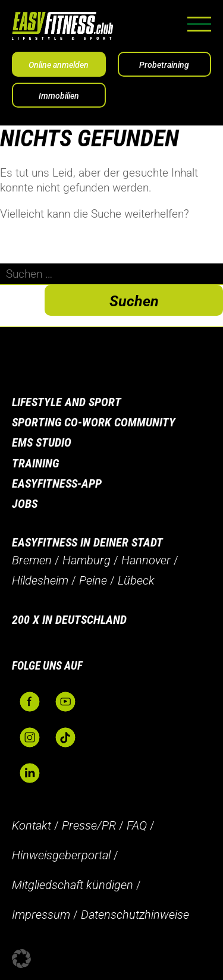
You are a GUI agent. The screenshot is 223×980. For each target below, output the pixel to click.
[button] (21, 959)
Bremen (32, 560)
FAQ (137, 825)
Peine (93, 580)
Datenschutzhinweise (135, 915)
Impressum (41, 915)
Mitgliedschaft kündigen (73, 885)
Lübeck (136, 580)
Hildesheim (40, 580)
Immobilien (59, 96)
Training (35, 463)
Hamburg (87, 560)
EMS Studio (42, 442)
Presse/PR (89, 825)
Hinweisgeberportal (61, 855)
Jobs (25, 504)
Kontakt (32, 825)
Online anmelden (59, 65)
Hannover (146, 560)
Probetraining (164, 65)
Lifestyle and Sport (67, 402)
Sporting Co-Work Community (94, 422)
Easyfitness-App (57, 483)
